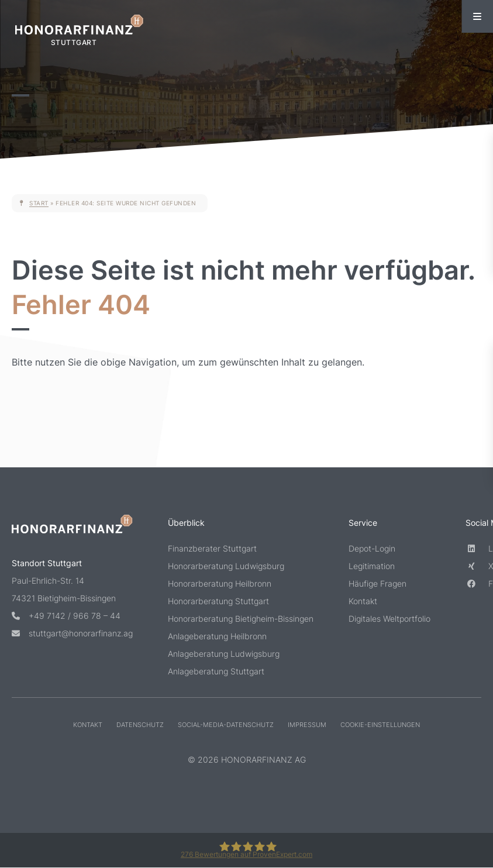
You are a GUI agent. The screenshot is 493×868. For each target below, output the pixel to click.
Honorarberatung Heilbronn (220, 583)
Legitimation (372, 566)
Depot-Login (372, 548)
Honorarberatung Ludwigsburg (226, 566)
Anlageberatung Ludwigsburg (224, 654)
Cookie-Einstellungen (380, 725)
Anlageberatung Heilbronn (217, 636)
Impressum (307, 725)
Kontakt (363, 601)
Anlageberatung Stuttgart (216, 671)
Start (39, 203)
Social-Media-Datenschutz (226, 725)
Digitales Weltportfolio (389, 619)
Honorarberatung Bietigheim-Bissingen (241, 619)
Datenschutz (140, 725)
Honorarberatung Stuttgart (218, 601)
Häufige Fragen (377, 583)
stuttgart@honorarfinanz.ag (72, 633)
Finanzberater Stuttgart (212, 548)
